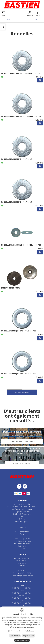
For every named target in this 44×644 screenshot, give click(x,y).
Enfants (22, 519)
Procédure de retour (22, 544)
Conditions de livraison (22, 541)
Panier (22, 534)
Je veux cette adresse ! (22, 463)
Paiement (22, 546)
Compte (22, 528)
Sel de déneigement (22, 522)
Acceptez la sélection (29, 636)
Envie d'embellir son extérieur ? (22, 441)
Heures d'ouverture (22, 582)
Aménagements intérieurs (22, 509)
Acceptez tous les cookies (22, 640)
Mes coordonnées (22, 531)
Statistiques (29, 631)
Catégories (22, 500)
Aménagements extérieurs (22, 512)
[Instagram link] (25, 486)
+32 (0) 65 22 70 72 (24, 573)
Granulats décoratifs (22, 504)
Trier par (37, 19)
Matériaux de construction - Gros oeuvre (22, 507)
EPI (22, 517)
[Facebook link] (20, 486)
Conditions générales (22, 539)
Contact (22, 548)
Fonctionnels (16, 631)
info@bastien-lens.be (25, 576)
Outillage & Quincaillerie (22, 514)
